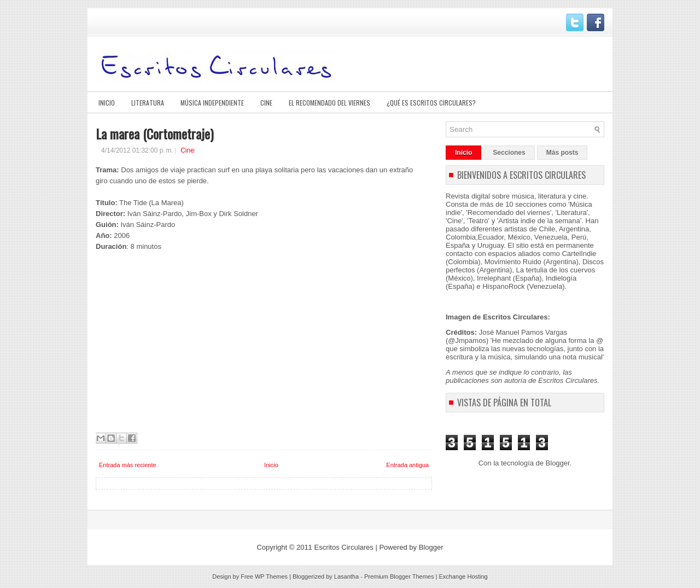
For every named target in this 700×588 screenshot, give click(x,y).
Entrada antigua (407, 465)
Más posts (562, 153)
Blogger (558, 463)
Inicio (107, 103)
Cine (266, 103)
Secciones (509, 153)
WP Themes (271, 577)
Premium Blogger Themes (399, 577)
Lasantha (346, 577)
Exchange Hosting (463, 577)
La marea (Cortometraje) (154, 133)
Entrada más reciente (128, 465)
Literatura (148, 103)
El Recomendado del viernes (329, 103)
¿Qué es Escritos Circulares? (431, 103)
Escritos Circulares (343, 547)
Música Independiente (212, 103)
